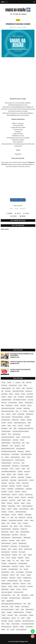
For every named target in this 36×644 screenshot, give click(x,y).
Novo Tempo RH (22, 552)
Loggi (11, 526)
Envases (23, 457)
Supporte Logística (30, 609)
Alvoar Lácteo (30, 388)
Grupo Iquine (12, 486)
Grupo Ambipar (21, 477)
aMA (2, 391)
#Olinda (16, 209)
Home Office (17, 503)
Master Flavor (23, 535)
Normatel (15, 549)
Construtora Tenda (26, 437)
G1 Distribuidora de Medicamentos (9, 472)
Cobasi (9, 434)
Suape (22, 609)
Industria (3, 509)
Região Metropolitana (6, 584)
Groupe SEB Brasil (5, 477)
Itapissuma (4, 512)
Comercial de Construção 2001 (8, 437)
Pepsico (22, 561)
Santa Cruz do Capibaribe (7, 592)
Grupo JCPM (19, 486)
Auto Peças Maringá (13, 403)
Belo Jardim (23, 406)
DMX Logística (21, 451)
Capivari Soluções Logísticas (20, 423)
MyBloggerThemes (24, 641)
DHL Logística (17, 446)
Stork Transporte (25, 607)
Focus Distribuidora (25, 466)
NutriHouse (15, 555)
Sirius (25, 604)
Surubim (3, 612)
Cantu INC (4, 423)
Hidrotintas (10, 503)
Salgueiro (12, 589)
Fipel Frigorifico (15, 466)
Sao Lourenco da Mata (19, 592)
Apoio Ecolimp (4, 394)
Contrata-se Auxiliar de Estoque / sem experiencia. (23, 362)
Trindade (28, 618)
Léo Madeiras (4, 520)
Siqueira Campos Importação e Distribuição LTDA (12, 604)
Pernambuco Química (23, 564)
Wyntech (3, 630)
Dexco (11, 446)
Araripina (23, 394)
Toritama (13, 618)
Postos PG (12, 575)
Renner (29, 584)
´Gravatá (3, 383)
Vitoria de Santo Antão (6, 627)
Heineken (3, 503)
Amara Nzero (8, 391)
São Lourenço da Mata (6, 595)
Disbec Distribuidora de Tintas (8, 449)
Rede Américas (27, 581)
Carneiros (4, 426)
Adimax (25, 385)
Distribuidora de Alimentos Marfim (9, 451)
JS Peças (3, 518)
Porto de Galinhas (20, 572)
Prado (18, 575)
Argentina (10, 397)
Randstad (19, 578)
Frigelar (23, 469)
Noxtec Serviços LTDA (6, 555)
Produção (29, 575)
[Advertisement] (18, 80)
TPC (18, 618)
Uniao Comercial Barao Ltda (28, 621)
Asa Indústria (21, 397)
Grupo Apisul (29, 477)
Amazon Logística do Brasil (18, 391)
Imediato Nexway (12, 506)
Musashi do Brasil (22, 543)
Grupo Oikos (17, 492)
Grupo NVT (11, 492)
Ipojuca (32, 509)
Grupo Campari (13, 480)
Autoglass (21, 403)
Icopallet (23, 503)
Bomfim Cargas (27, 408)
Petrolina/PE (4, 569)
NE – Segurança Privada (24, 546)
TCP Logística (29, 612)
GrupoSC (19, 500)
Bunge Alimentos (30, 414)
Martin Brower (15, 535)
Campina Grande (15, 420)
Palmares (27, 558)
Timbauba (31, 615)
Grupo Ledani (26, 486)
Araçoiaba (17, 394)
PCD (14, 561)
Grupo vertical (12, 500)
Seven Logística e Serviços (15, 598)
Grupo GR (18, 483)
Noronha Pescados (28, 549)
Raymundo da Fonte (27, 578)
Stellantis (17, 607)
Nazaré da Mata (14, 546)
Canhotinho (29, 420)
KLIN (16, 518)
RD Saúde (3, 581)
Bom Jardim (19, 408)
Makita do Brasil (5, 532)
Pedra (18, 561)
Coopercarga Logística (6, 440)
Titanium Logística (5, 618)
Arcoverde (4, 397)
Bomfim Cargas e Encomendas (8, 411)
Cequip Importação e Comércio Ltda (26, 428)
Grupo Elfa (32, 480)
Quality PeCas (12, 578)
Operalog (30, 555)
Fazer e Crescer (16, 463)
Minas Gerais (12, 541)
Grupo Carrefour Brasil (23, 480)
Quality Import (5, 578)
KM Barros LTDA (22, 518)
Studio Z (17, 609)
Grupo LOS (4, 489)
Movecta (23, 541)
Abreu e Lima (29, 383)
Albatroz (18, 388)
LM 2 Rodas (13, 523)
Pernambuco (4, 564)
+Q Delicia (9, 383)
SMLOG (29, 604)
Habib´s (24, 500)
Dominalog (28, 451)
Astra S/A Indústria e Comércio (20, 400)
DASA (23, 443)
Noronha (21, 549)
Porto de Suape (29, 572)
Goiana (14, 474)
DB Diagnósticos (5, 446)
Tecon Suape (10, 615)
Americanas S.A (29, 391)
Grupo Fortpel (12, 483)
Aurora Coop (31, 400)
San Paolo (18, 589)
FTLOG (28, 469)
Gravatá (27, 474)
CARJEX (29, 423)
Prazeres (23, 575)
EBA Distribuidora (15, 454)
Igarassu (29, 503)
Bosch (17, 411)
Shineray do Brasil (26, 598)
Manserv (12, 532)
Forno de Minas (5, 469)
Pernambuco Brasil (13, 564)
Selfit (18, 595)
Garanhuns (20, 472)
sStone (12, 607)
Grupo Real (21, 495)
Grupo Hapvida (4, 486)
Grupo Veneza (4, 500)
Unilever (8, 624)
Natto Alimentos (5, 546)
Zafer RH (12, 630)
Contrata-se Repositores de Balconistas (20, 370)
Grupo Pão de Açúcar (6, 495)
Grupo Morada (29, 489)
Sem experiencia (25, 595)
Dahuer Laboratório (16, 443)
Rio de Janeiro (23, 587)
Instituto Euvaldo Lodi (24, 509)
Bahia (3, 406)
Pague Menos (21, 558)
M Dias (21, 526)
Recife (21, 581)
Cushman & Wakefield (6, 443)
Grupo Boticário (5, 480)
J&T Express (11, 512)
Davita (28, 443)
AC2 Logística (4, 385)
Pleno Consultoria (5, 572)
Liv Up (8, 523)
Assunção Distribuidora (6, 400)
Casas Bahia (27, 426)
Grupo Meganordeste (20, 489)
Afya (14, 388)
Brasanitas (31, 411)
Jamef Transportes (6, 515)
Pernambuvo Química (6, 566)
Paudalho (3, 561)
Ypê (8, 630)
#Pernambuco (22, 209)
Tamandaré (9, 612)
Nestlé (10, 549)
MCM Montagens (27, 538)
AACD (23, 383)
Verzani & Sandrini (15, 624)
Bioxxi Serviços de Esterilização (8, 408)
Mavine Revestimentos (17, 538)
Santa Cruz (25, 589)
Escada (28, 457)
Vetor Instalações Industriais (28, 624)
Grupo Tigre (10, 497)
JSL (8, 518)
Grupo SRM (4, 497)
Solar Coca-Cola (5, 607)
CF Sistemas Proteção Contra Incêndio (20, 431)
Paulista (9, 561)
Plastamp (26, 569)
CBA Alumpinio (4, 428)
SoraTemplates (16, 641)
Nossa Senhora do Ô (6, 552)
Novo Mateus (14, 552)
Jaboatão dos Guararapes (21, 512)
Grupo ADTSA (13, 477)
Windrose (22, 627)
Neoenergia (4, 549)
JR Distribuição (28, 515)
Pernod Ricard (15, 566)
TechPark (3, 615)
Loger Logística (5, 526)
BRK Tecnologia (21, 414)
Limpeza (32, 520)
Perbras (28, 561)
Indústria (9, 509)
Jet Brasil (14, 515)
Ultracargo (11, 621)
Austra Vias (4, 403)
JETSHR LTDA (20, 515)
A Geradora (18, 383)
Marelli (17, 532)
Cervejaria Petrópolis (6, 431)
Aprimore (11, 394)
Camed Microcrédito (6, 420)
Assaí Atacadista (29, 397)
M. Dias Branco (27, 526)
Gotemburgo (20, 474)
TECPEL (16, 615)
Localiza (19, 523)
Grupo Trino (23, 497)
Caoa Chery (10, 423)
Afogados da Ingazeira (6, 388)
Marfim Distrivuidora (6, 535)
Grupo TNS (17, 497)
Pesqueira (22, 566)
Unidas (3, 624)
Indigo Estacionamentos (27, 506)
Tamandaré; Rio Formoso (19, 612)
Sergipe (32, 595)
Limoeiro (26, 520)
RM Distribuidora (5, 589)
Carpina (9, 426)
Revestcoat (4, 587)
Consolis (18, 437)
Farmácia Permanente (20, 460)
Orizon (3, 558)
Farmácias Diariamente (6, 463)
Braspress (8, 414)
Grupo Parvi (14, 495)
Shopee (3, 601)
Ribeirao (16, 587)
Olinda (25, 555)
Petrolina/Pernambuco (13, 569)
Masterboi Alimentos (6, 538)
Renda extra (23, 584)
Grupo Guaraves (25, 483)
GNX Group (9, 474)
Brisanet (14, 414)
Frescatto (18, 469)
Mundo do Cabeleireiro (6, 543)
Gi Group (3, 474)
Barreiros (17, 406)
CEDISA (15, 428)
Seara (14, 595)
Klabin (12, 518)
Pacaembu (14, 558)
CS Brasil (22, 440)
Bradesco (25, 411)
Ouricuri (8, 558)
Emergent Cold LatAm (15, 457)
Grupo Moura (4, 492)
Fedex (23, 463)
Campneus (23, 420)
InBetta (19, 506)
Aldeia (23, 388)
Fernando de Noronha (6, 466)
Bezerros (29, 406)
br (21, 411)
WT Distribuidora (29, 627)
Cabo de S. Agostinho (6, 417)
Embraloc (7, 457)
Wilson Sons (16, 627)
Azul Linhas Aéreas (29, 403)
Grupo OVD (24, 492)
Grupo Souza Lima (29, 495)
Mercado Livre (4, 541)
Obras (20, 555)
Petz (21, 569)
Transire (23, 618)
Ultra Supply (4, 621)
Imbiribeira (4, 506)
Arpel (15, 397)
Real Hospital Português (12, 581)
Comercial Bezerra (17, 434)
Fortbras (12, 469)
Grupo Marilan (10, 489)
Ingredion (15, 509)
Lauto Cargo (30, 518)
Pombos (13, 572)
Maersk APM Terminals (6, 529)
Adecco (20, 385)
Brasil (18, 20)
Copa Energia (16, 440)
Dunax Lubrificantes (6, 454)
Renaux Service (16, 584)
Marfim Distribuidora (25, 532)
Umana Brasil (18, 621)
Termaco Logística (23, 615)
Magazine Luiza (16, 529)
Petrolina (28, 566)
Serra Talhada (4, 598)
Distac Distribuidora (21, 449)
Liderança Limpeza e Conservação (16, 520)
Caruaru (14, 426)
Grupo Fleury (4, 483)
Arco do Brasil (30, 394)
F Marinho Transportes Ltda (7, 460)
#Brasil (11, 209)
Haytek (29, 500)
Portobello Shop (5, 575)
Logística (16, 526)
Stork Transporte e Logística (8, 609)
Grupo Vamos (31, 497)
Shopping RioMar (10, 601)
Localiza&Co (26, 523)
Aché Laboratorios (13, 385)
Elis (2, 457)
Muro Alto (15, 543)
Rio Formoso (30, 587)
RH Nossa (10, 587)
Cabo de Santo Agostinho (17, 417)
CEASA (10, 428)
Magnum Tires (24, 529)
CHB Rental (4, 434)
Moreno (18, 541)
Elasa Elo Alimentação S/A (26, 454)
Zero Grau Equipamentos (21, 630)
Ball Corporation (9, 406)
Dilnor (23, 446)
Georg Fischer (27, 472)
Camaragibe (27, 417)
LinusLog (3, 523)
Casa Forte (20, 426)
